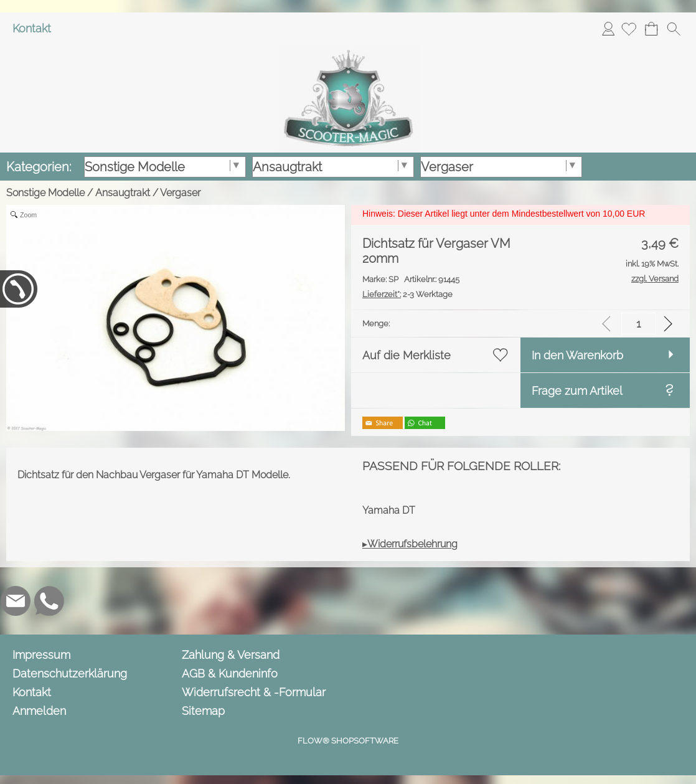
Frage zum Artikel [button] (577, 391)
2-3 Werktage (407, 294)
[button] (674, 29)
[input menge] (638, 324)
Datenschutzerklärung (70, 673)
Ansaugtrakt (123, 193)
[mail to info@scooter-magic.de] (16, 601)
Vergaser (180, 193)
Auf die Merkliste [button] (407, 355)
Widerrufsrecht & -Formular (254, 692)
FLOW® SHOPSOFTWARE (348, 741)
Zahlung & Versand (231, 655)
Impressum (41, 655)
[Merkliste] (629, 29)
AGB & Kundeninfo (230, 673)
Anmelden (608, 28)
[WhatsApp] (49, 601)
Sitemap (203, 711)
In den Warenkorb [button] (577, 355)
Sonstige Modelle (45, 193)
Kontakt (32, 28)
